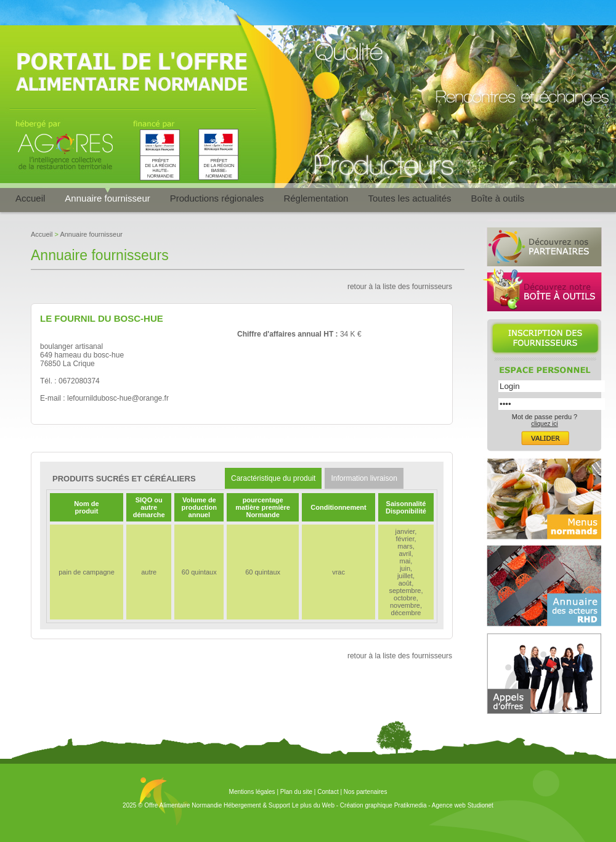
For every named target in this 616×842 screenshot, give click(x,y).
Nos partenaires (366, 792)
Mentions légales (252, 792)
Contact (328, 792)
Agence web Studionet (463, 805)
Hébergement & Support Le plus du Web (280, 805)
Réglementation (316, 198)
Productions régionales (217, 198)
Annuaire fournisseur (107, 198)
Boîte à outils (498, 198)
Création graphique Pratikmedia (383, 805)
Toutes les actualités (409, 198)
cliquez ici (544, 424)
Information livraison (364, 478)
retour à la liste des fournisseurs (400, 287)
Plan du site (296, 792)
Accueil (30, 198)
